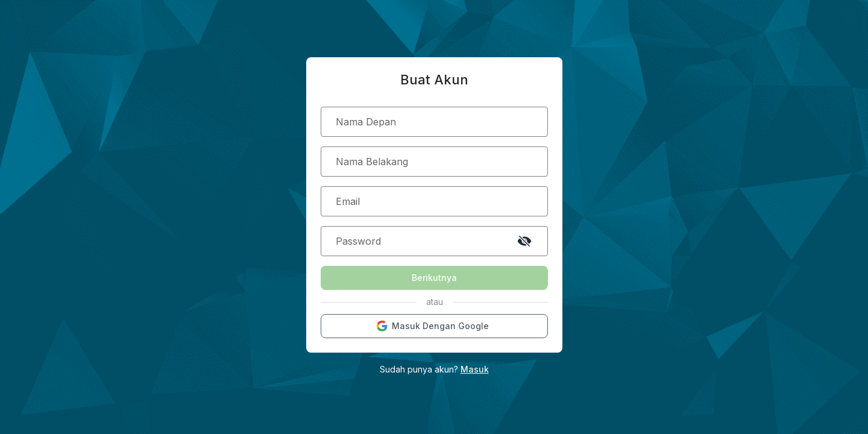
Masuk (475, 369)
